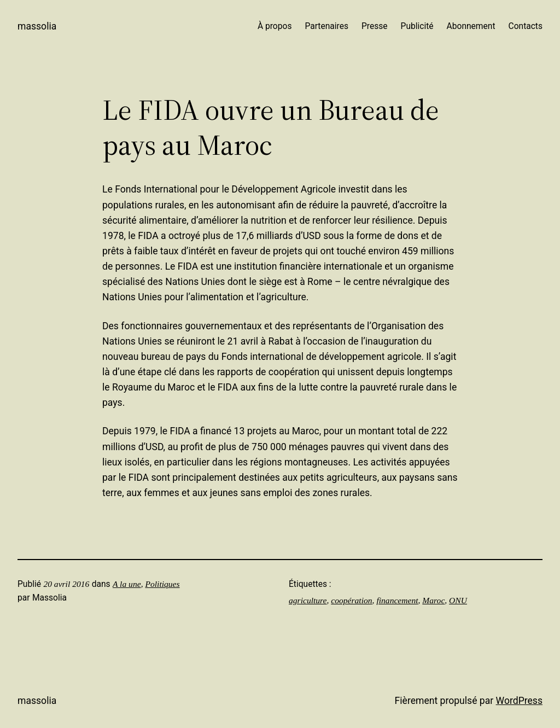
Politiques (162, 584)
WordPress (519, 701)
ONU (458, 600)
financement (397, 600)
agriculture (308, 600)
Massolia (37, 26)
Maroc (433, 600)
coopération (351, 600)
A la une (127, 584)
